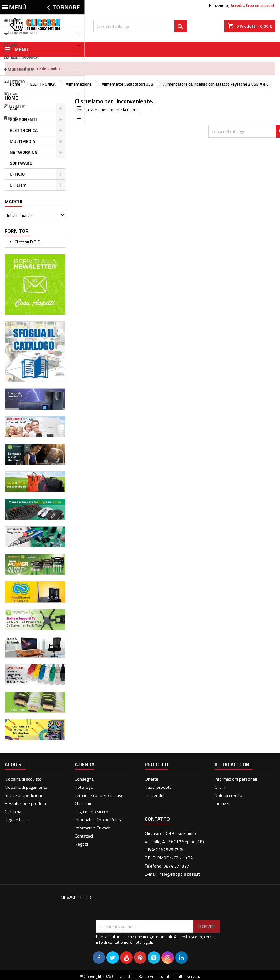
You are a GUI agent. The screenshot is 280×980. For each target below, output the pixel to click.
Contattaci (84, 836)
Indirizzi (222, 803)
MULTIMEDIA (22, 141)
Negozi (81, 844)
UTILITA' (18, 185)
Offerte (152, 779)
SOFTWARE (21, 163)
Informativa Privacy (92, 828)
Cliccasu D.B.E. (27, 242)
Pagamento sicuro (92, 811)
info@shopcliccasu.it (179, 874)
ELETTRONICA (24, 130)
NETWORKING (24, 152)
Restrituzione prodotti (25, 803)
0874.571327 (61, 5)
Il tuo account (234, 764)
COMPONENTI (23, 119)
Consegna (84, 779)
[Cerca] (140, 26)
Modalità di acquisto (23, 779)
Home (11, 98)
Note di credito (228, 795)
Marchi (13, 202)
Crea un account (260, 5)
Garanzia (13, 811)
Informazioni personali (236, 779)
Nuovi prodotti (158, 787)
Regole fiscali (17, 820)
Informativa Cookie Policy (98, 820)
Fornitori (17, 231)
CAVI (14, 108)
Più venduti (155, 795)
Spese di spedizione (24, 795)
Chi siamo (84, 803)
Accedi (236, 5)
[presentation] (144, 905)
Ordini (220, 787)
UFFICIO (17, 174)
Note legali (85, 787)
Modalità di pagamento (26, 787)
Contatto (13, 5)
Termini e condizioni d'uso (99, 795)
